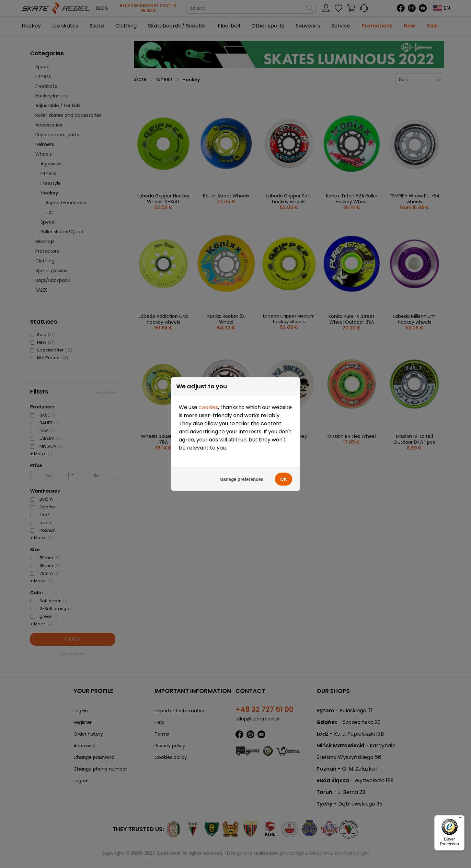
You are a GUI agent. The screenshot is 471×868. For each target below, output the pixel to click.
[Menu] (461, 819)
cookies (208, 405)
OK (284, 477)
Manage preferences (241, 477)
